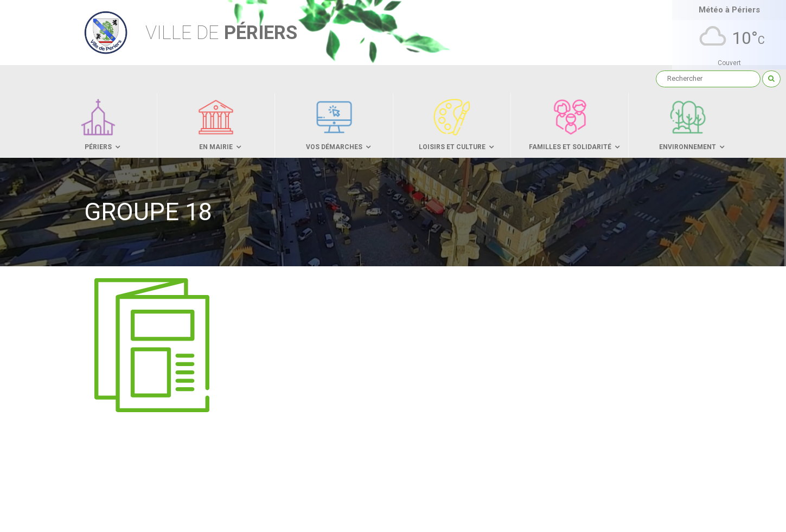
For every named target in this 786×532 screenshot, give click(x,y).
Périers (221, 33)
